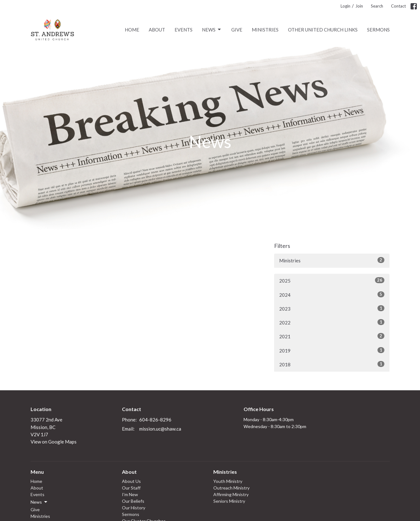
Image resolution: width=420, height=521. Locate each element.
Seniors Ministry (229, 501)
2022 (332, 322)
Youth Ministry (228, 481)
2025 (332, 280)
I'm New (130, 494)
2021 (332, 336)
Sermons (378, 30)
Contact (398, 6)
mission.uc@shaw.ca (160, 429)
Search (377, 6)
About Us (131, 481)
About (157, 30)
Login (345, 6)
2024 (332, 295)
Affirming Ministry (231, 494)
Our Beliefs (133, 501)
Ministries (265, 30)
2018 (332, 364)
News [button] (39, 502)
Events (184, 30)
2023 (332, 308)
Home (132, 30)
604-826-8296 (155, 420)
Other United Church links (323, 30)
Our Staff (131, 488)
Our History (134, 508)
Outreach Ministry (231, 488)
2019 (332, 350)
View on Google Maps (54, 442)
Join (359, 6)
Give (237, 30)
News (212, 30)
